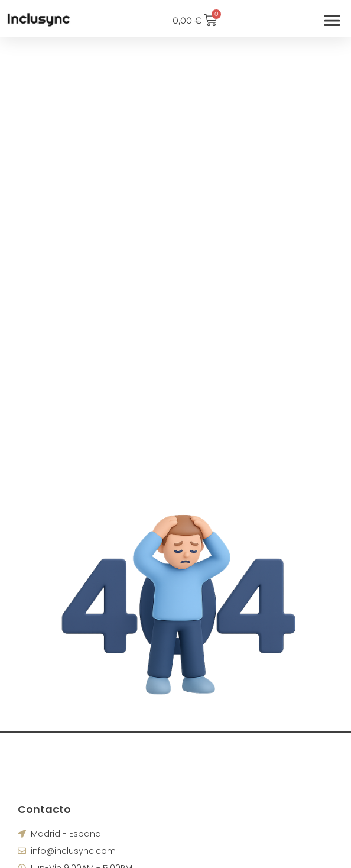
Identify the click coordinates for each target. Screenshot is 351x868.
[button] (332, 20)
